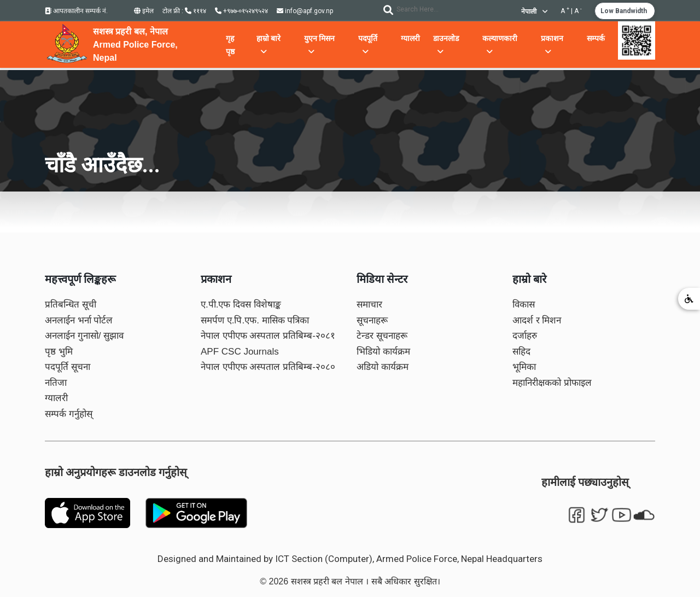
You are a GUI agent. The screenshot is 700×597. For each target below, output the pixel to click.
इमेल (144, 11)
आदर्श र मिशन (537, 320)
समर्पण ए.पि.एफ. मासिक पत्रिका (255, 320)
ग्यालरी (56, 398)
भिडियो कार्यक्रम (383, 352)
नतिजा (56, 383)
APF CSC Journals (240, 352)
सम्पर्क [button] (596, 38)
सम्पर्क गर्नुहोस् (69, 414)
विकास (524, 305)
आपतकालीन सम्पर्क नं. (76, 11)
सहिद (521, 352)
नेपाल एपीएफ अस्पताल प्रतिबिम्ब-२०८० (268, 367)
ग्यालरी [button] (410, 38)
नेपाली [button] (534, 11)
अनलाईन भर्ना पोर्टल (79, 320)
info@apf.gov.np (305, 11)
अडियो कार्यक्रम (383, 367)
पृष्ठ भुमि (59, 352)
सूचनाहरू (372, 320)
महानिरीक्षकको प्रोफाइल (552, 383)
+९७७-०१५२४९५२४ (241, 11)
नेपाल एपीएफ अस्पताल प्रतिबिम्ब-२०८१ (268, 336)
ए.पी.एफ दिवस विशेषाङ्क (241, 305)
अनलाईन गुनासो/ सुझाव (84, 336)
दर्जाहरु (525, 336)
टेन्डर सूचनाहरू (382, 336)
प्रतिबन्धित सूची (71, 305)
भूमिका (524, 367)
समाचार (369, 305)
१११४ (196, 11)
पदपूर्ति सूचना (68, 367)
